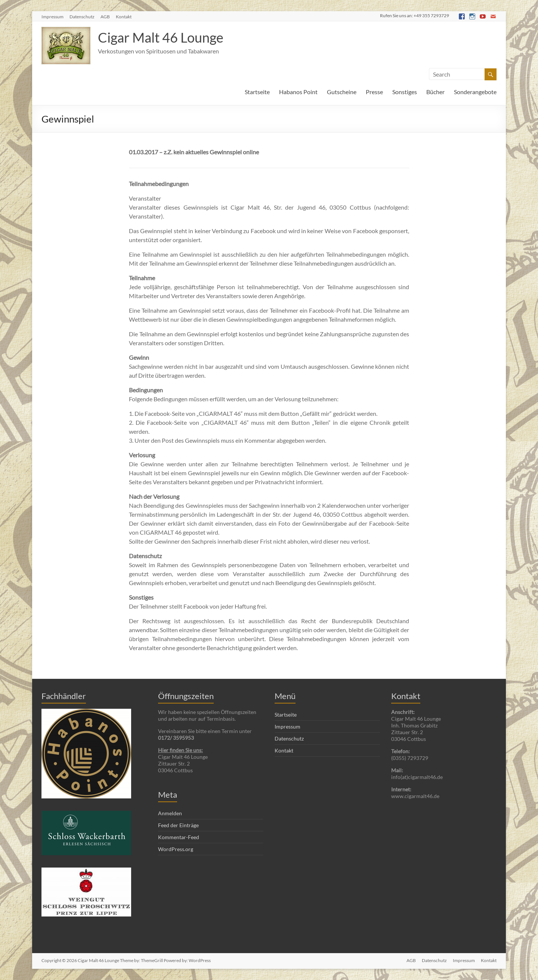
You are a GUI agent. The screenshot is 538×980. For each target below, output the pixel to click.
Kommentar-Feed (179, 837)
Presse (374, 92)
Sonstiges (405, 92)
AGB (105, 17)
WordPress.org (176, 849)
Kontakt (124, 17)
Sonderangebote (475, 92)
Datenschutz (82, 17)
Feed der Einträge (178, 825)
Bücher (435, 92)
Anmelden (170, 813)
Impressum (52, 17)
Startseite (257, 92)
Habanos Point (298, 92)
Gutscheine (342, 92)
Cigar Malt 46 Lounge (161, 37)
